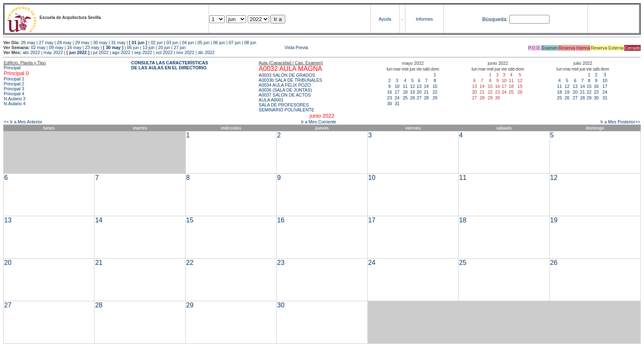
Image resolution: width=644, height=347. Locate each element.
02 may (38, 47)
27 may (46, 42)
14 (426, 86)
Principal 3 (14, 89)
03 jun (172, 42)
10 (397, 86)
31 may (118, 42)
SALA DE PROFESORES (284, 105)
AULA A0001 (271, 100)
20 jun (164, 47)
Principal (12, 68)
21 (426, 92)
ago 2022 (121, 52)
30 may (100, 42)
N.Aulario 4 (15, 104)
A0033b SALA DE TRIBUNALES (291, 80)
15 (435, 86)
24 (397, 98)
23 (390, 98)
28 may (64, 42)
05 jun (203, 42)
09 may (56, 47)
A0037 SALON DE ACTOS (285, 95)
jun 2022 (78, 52)
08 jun (250, 42)
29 (435, 98)
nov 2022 (185, 52)
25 (405, 98)
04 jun (188, 42)
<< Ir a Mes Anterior (23, 122)
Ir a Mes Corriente (318, 122)
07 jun (235, 42)
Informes (424, 19)
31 (397, 104)
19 (412, 92)
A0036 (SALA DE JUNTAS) (285, 90)
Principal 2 (14, 84)
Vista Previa (248, 47)
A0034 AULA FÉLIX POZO (285, 85)
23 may (92, 47)
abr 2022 (31, 52)
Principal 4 (14, 94)
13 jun (148, 47)
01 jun (138, 42)
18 (405, 92)
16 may (74, 47)
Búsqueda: (495, 19)
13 (419, 86)
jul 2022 (101, 52)
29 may (82, 42)
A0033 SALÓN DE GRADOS (287, 75)
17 (397, 92)
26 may (28, 42)
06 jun (219, 42)
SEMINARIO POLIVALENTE (287, 110)
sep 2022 (143, 52)
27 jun (180, 47)
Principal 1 (14, 79)
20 (419, 92)
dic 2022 (206, 52)
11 (405, 86)
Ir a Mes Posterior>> (620, 122)
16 (390, 92)
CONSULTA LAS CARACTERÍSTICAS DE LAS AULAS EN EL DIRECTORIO (170, 65)
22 (435, 92)
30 (390, 104)
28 (426, 98)
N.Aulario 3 (15, 99)
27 (419, 98)
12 (412, 86)
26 (412, 98)
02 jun (157, 42)
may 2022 (53, 52)
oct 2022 (164, 52)
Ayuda (385, 19)
